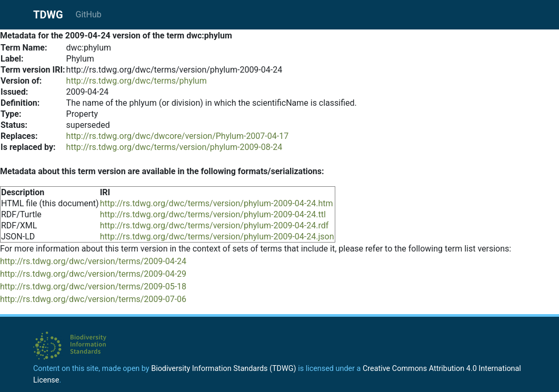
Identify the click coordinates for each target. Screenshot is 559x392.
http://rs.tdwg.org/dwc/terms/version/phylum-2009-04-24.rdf (214, 225)
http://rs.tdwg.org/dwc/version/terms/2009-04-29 (93, 274)
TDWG (48, 15)
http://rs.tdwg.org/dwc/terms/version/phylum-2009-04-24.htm (217, 203)
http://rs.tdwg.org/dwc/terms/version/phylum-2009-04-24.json (217, 237)
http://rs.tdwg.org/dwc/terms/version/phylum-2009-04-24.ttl (213, 214)
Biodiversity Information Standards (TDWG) (223, 369)
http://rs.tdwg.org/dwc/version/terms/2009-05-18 (93, 287)
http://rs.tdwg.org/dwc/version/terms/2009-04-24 (93, 261)
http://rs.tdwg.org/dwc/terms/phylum (137, 81)
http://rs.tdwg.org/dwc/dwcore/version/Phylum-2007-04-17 (178, 136)
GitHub (89, 14)
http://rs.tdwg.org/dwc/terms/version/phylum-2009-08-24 (174, 147)
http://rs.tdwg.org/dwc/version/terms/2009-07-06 (93, 299)
